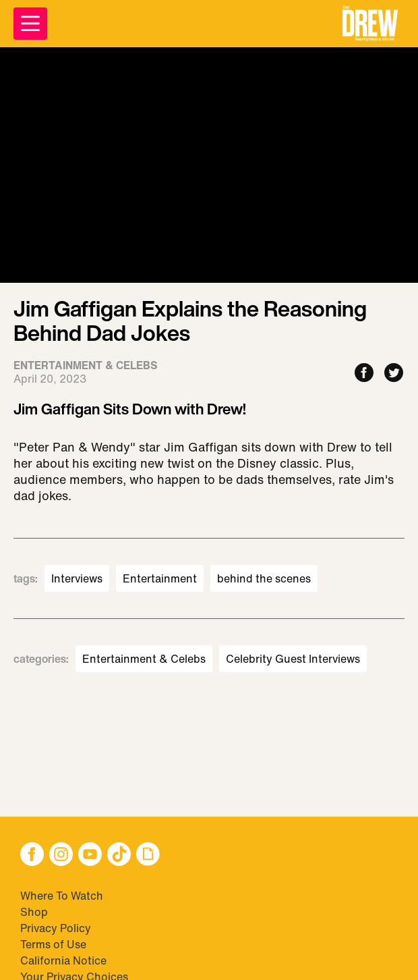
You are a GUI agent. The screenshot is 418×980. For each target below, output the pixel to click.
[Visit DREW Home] (370, 24)
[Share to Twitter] (394, 374)
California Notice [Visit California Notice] (63, 960)
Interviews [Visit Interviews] (77, 578)
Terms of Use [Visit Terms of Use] (53, 944)
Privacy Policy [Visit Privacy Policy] (56, 928)
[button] (370, 24)
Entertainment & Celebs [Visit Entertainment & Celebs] (144, 659)
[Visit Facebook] (32, 855)
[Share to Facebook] (364, 374)
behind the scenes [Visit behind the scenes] (264, 578)
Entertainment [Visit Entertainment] (160, 578)
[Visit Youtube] (90, 855)
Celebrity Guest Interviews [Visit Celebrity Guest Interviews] (293, 659)
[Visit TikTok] (119, 855)
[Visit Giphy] (148, 855)
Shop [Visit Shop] (34, 912)
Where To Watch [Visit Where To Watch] (62, 896)
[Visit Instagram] (61, 855)
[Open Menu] (30, 24)
